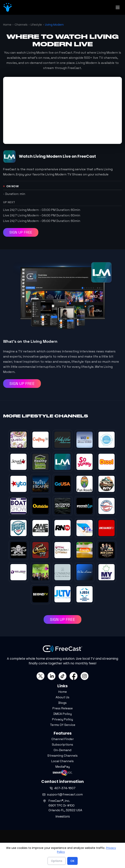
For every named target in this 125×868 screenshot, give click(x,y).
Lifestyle (36, 25)
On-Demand (63, 750)
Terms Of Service (63, 725)
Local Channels (63, 761)
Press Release (63, 708)
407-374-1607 (63, 788)
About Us (63, 697)
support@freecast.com (63, 794)
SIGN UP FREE (21, 232)
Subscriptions (63, 745)
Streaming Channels (63, 756)
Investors (63, 816)
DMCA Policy (63, 714)
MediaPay (63, 767)
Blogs (63, 703)
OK (72, 861)
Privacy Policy (63, 719)
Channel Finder (63, 739)
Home (7, 25)
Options (57, 861)
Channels (21, 25)
